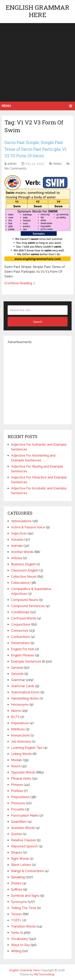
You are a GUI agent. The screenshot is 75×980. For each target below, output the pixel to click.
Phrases (17, 785)
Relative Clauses (23, 840)
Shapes (17, 852)
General (17, 668)
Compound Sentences (28, 606)
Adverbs (17, 540)
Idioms (16, 711)
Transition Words (23, 926)
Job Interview (21, 742)
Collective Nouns (24, 577)
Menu (6, 106)
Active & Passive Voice (28, 527)
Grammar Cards (23, 686)
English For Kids (23, 649)
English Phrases (23, 655)
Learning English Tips (27, 748)
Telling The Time (24, 908)
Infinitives (18, 729)
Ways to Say (20, 945)
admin (12, 164)
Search (37, 322)
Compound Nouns (25, 600)
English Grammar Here (37, 11)
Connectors (20, 631)
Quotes (16, 834)
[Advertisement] (37, 62)
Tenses (16, 914)
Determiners (20, 643)
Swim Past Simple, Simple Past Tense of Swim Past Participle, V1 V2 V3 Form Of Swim (35, 149)
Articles (17, 558)
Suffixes (17, 889)
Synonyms (19, 902)
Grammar (18, 680)
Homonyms (20, 705)
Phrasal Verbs (21, 779)
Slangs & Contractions (27, 871)
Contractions (20, 637)
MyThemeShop (44, 974)
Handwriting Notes (25, 698)
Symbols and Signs (25, 896)
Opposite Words (23, 772)
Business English (23, 564)
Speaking (18, 877)
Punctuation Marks (25, 816)
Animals (17, 546)
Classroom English (25, 570)
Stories (16, 883)
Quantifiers (19, 822)
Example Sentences (26, 661)
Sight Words (20, 859)
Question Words (23, 828)
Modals (16, 760)
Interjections (20, 735)
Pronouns (18, 803)
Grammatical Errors (25, 692)
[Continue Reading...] (19, 283)
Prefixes (17, 791)
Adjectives (19, 533)
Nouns (16, 766)
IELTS (15, 717)
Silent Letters (21, 865)
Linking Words (21, 754)
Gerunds (17, 674)
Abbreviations (21, 521)
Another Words (22, 552)
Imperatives (20, 723)
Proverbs (18, 809)
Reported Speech (24, 846)
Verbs (57, 164)
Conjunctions (21, 624)
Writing (16, 951)
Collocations (20, 583)
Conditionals (20, 612)
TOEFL (16, 920)
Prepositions (20, 797)
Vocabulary (19, 939)
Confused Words (24, 618)
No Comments (15, 168)
